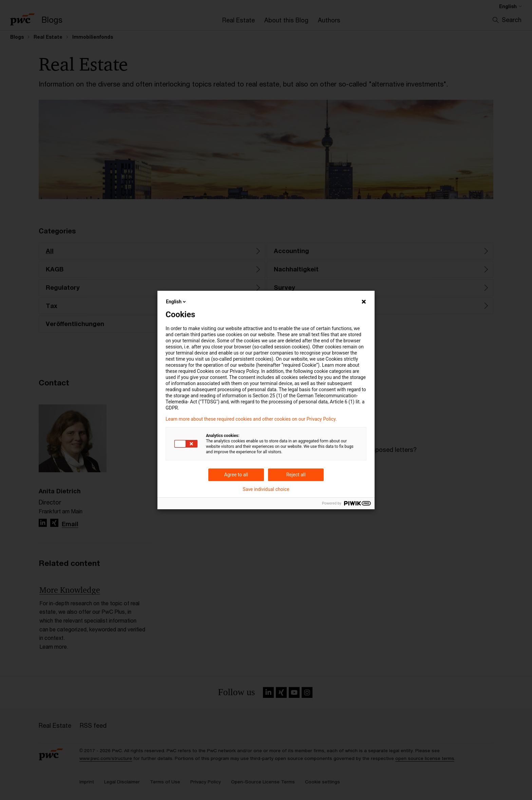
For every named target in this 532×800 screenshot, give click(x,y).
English (176, 302)
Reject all (296, 475)
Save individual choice (266, 489)
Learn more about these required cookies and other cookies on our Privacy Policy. (251, 419)
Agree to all (236, 475)
